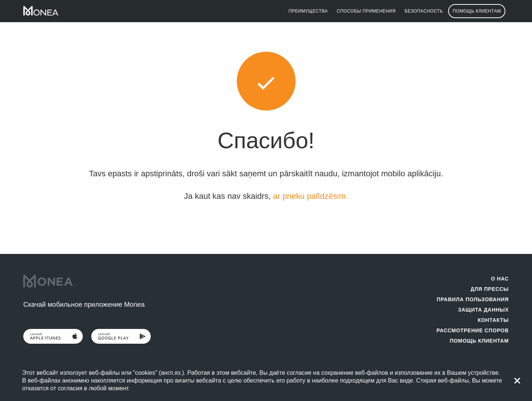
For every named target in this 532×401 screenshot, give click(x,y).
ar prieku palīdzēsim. (311, 196)
